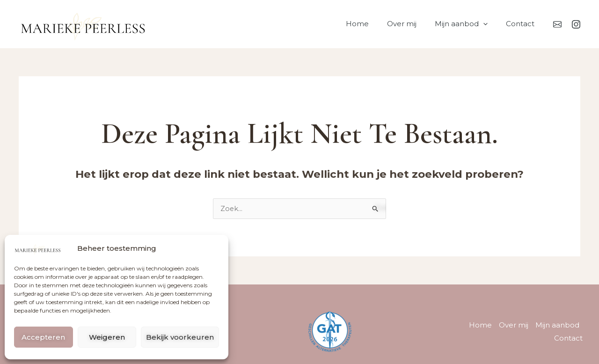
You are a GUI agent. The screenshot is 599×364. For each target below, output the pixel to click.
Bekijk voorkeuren (180, 337)
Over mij (413, 24)
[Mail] (557, 24)
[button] (490, 24)
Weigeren (107, 337)
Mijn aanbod (468, 24)
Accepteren (43, 337)
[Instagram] (576, 24)
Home (372, 24)
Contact (522, 24)
